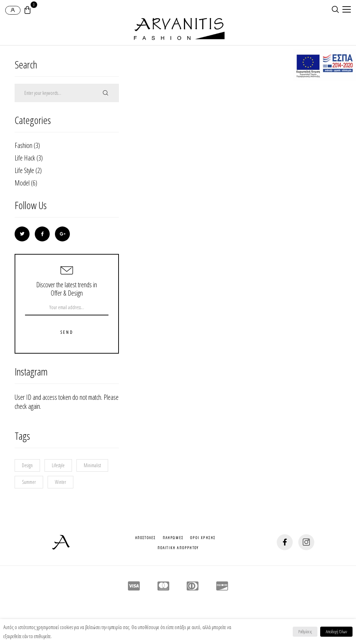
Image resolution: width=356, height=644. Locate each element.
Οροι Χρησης (203, 538)
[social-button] (285, 542)
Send (67, 332)
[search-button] (335, 9)
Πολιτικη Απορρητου (178, 548)
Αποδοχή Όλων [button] (336, 631)
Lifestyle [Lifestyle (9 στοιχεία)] (58, 465)
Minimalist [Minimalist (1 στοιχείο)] (92, 465)
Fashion (23, 145)
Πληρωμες (173, 538)
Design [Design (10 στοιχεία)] (27, 465)
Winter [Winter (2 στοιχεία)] (60, 482)
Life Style (24, 170)
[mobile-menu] (346, 10)
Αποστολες (146, 538)
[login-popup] (13, 10)
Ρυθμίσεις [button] (305, 631)
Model (22, 183)
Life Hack (25, 158)
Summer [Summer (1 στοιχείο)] (29, 482)
